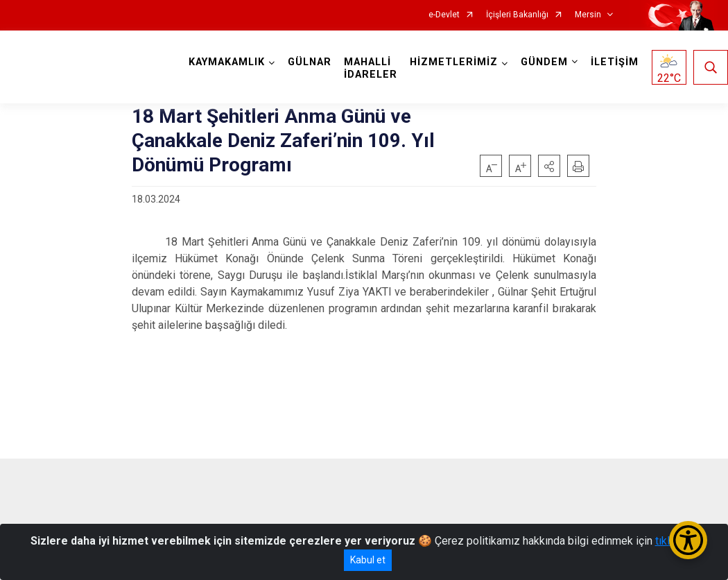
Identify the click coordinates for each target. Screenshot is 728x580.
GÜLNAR (310, 62)
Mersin (588, 15)
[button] (549, 166)
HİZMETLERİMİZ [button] (454, 62)
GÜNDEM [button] (544, 62)
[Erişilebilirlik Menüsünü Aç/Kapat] (688, 540)
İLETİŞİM (615, 62)
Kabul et (368, 560)
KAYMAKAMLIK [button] (227, 62)
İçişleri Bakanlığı (517, 15)
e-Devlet (444, 15)
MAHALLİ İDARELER (371, 68)
